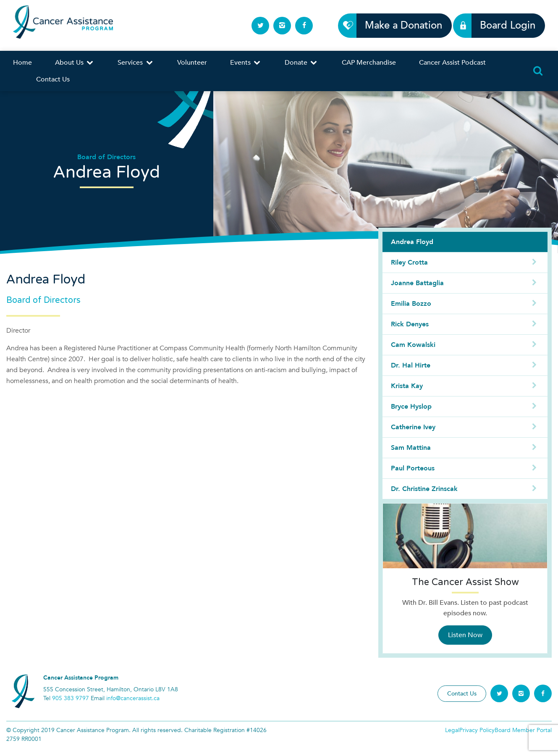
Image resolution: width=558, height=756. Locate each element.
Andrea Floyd (412, 242)
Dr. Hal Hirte (465, 365)
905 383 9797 (71, 698)
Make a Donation (399, 25)
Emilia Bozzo (465, 304)
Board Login (503, 25)
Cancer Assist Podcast (452, 63)
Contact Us (53, 79)
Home (22, 63)
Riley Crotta (465, 262)
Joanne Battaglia (465, 283)
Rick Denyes (465, 324)
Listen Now (465, 635)
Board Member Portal (523, 730)
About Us (75, 63)
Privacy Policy (477, 730)
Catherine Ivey (465, 427)
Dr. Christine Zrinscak (465, 489)
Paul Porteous (465, 468)
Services (136, 63)
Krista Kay (465, 386)
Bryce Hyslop (465, 407)
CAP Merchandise (369, 63)
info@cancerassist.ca (133, 698)
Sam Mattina (465, 448)
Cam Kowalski (465, 345)
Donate (301, 63)
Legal (452, 730)
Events (246, 63)
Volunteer (192, 63)
